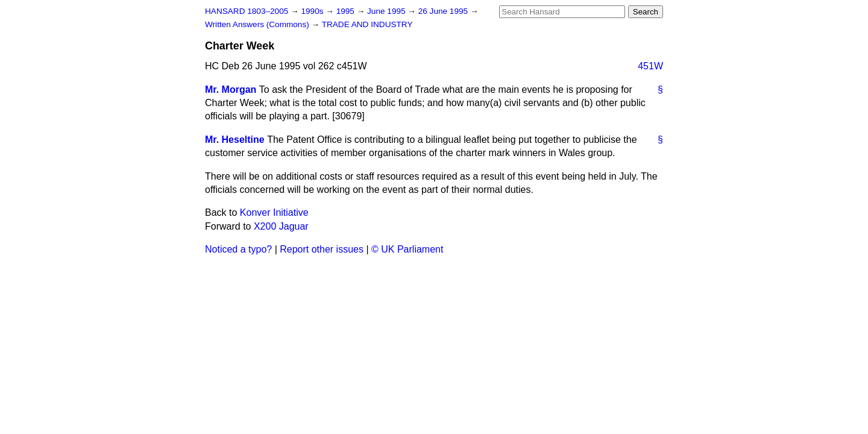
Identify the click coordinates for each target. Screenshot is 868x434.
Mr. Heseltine (235, 140)
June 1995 (387, 11)
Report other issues (322, 249)
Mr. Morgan (231, 90)
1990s (313, 11)
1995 (347, 11)
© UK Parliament (407, 249)
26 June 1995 (444, 11)
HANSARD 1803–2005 (247, 11)
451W (650, 66)
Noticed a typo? (238, 249)
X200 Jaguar (281, 226)
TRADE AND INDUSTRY (367, 24)
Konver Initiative (274, 212)
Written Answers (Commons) (258, 24)
